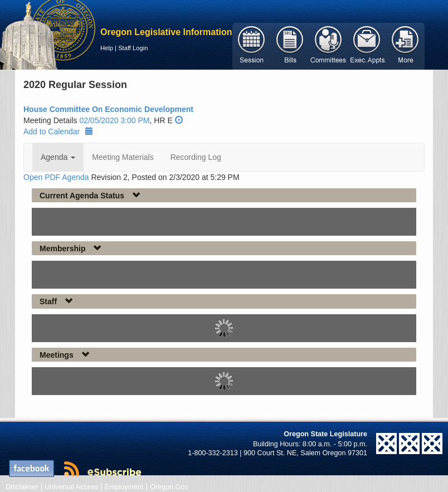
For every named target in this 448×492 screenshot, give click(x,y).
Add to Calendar (58, 131)
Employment (124, 487)
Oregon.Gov (169, 487)
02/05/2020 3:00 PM (114, 120)
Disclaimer (22, 487)
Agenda (58, 157)
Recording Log (196, 157)
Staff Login (133, 48)
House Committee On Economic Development (108, 109)
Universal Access (71, 487)
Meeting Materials (123, 157)
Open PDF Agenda (56, 177)
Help (107, 48)
